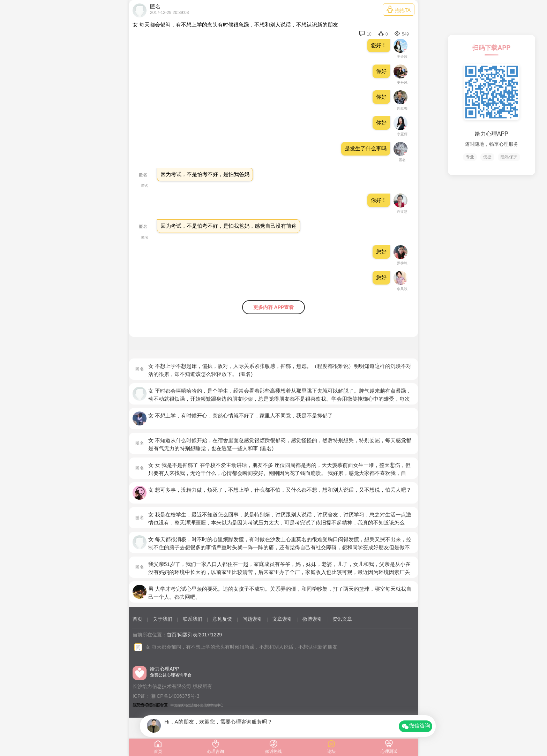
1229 (216, 635)
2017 (204, 635)
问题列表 (188, 635)
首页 (137, 619)
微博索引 (312, 619)
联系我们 (193, 619)
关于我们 (163, 619)
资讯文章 (342, 619)
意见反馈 (222, 619)
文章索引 (282, 619)
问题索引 (252, 619)
